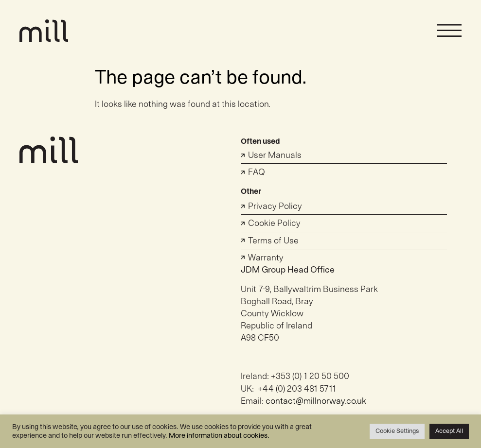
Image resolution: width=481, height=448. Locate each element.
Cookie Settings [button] (397, 431)
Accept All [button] (449, 431)
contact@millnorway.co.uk (316, 401)
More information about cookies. (219, 436)
